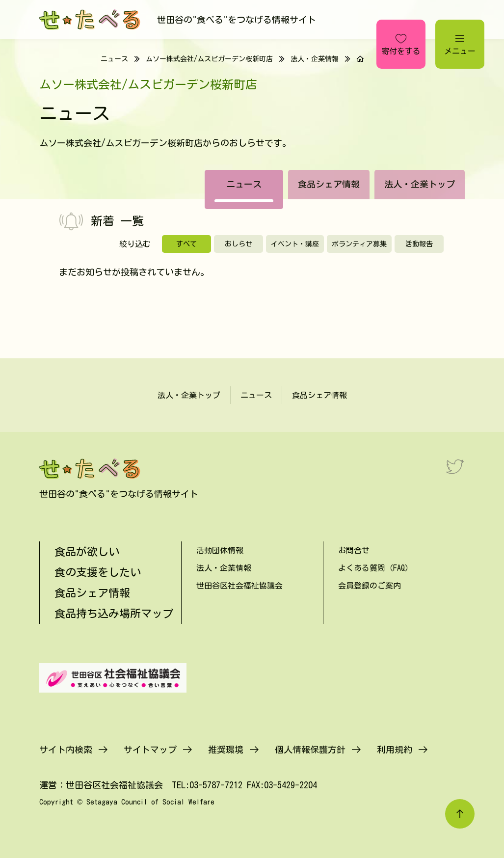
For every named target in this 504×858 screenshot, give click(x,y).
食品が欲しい (87, 552)
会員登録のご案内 (370, 586)
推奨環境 (226, 750)
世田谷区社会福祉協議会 (239, 586)
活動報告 (419, 244)
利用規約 (395, 750)
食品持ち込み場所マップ (114, 614)
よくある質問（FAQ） (375, 568)
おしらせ (239, 244)
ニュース (244, 184)
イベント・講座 (295, 244)
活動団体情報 (220, 550)
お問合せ (354, 550)
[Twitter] (455, 466)
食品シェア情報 (329, 184)
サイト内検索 (66, 750)
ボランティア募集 (359, 244)
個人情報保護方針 (310, 750)
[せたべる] (91, 20)
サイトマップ (150, 750)
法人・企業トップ (420, 184)
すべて (186, 244)
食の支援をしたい (98, 572)
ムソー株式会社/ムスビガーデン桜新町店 (209, 59)
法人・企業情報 (315, 59)
